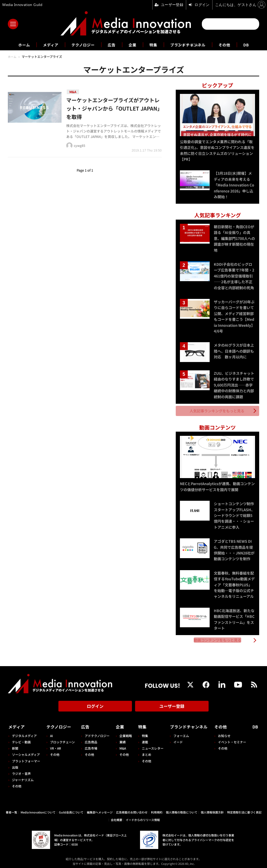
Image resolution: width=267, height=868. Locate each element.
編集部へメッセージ (100, 809)
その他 (231, 45)
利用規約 (157, 809)
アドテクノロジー (96, 733)
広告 (111, 45)
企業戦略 (125, 733)
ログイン (95, 704)
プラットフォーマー (26, 758)
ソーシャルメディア (26, 752)
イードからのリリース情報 (143, 817)
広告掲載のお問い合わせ (132, 809)
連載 (143, 739)
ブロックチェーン (62, 739)
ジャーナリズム (23, 777)
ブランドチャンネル (192, 45)
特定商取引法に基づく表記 (244, 809)
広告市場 (90, 745)
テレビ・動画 (21, 739)
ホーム (17, 45)
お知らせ (225, 733)
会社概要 (117, 817)
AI (51, 733)
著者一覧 (11, 809)
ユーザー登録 (172, 704)
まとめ (145, 752)
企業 (132, 45)
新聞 (15, 745)
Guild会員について (71, 809)
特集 (154, 45)
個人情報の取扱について (182, 809)
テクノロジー (80, 45)
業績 (122, 739)
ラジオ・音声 (21, 770)
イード (176, 739)
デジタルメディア (24, 733)
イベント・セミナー (233, 739)
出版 (15, 764)
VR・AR (55, 745)
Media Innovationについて (38, 809)
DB (254, 45)
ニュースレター (151, 745)
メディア (45, 45)
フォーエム (179, 733)
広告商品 (90, 739)
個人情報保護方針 (212, 809)
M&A (122, 745)
